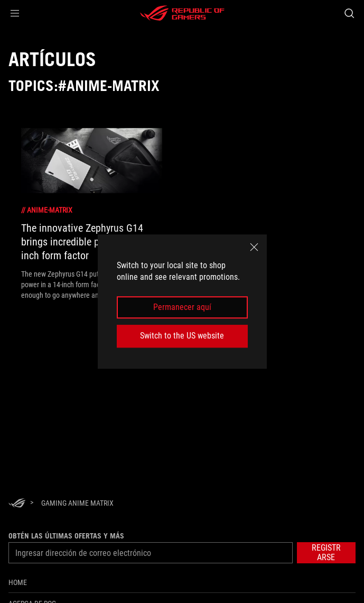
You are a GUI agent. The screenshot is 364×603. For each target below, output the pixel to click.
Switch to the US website (182, 336)
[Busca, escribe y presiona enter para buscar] (349, 13)
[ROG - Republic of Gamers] (182, 13)
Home (18, 582)
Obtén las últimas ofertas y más (66, 536)
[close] (254, 247)
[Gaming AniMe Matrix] (77, 503)
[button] (15, 13)
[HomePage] (17, 504)
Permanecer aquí (182, 307)
